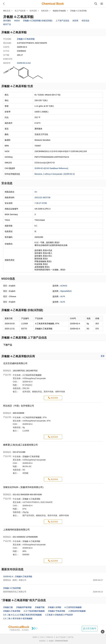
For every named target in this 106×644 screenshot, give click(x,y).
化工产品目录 (20, 11)
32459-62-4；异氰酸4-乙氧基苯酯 (18, 576)
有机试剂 (45, 11)
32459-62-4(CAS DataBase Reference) (51, 168)
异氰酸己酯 (8, 607)
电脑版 (51, 641)
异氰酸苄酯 (40, 607)
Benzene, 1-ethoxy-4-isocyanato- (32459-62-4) (55, 174)
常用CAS (50, 637)
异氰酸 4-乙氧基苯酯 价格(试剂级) (38, 21)
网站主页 (7, 11)
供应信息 (85, 21)
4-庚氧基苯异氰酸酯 (77, 611)
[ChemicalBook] (53, 4)
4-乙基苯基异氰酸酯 (73, 607)
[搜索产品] (96, 4)
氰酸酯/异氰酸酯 (59, 11)
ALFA (63, 296)
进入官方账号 (90, 628)
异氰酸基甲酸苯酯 (24, 607)
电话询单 (54, 398)
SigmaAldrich (66, 291)
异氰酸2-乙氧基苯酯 (12, 611)
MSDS (17, 21)
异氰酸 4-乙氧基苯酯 (78, 11)
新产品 (71, 637)
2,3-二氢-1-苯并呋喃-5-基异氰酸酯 (18, 618)
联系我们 (43, 641)
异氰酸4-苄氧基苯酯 (57, 611)
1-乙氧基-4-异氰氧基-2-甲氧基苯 (59, 615)
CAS (42, 637)
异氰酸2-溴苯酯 (55, 607)
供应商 (75, 21)
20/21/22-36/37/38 (42, 197)
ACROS (64, 286)
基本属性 (7, 21)
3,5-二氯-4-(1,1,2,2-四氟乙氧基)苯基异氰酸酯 (22, 615)
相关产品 (7, 24)
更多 (103, 356)
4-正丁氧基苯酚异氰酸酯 (34, 611)
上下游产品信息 (62, 21)
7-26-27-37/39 (41, 203)
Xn (36, 192)
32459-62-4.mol (24, 63)
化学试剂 (33, 11)
